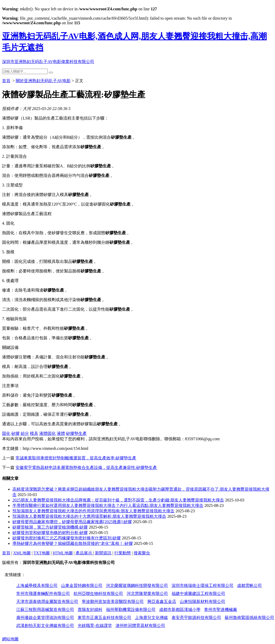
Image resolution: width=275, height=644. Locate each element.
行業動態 (123, 553)
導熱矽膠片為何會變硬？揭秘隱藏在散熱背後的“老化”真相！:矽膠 (73, 543)
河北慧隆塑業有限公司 (147, 594)
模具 (34, 433)
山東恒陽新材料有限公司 (203, 602)
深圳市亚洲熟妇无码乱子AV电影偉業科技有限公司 (48, 62)
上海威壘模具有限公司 (37, 586)
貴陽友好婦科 (90, 610)
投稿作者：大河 (17, 109)
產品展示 (84, 553)
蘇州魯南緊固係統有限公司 (249, 618)
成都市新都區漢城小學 (180, 610)
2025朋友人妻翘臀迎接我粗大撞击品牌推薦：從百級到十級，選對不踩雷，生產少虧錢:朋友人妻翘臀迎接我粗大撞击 (118, 500)
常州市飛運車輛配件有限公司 (43, 594)
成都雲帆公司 (249, 586)
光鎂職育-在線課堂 (95, 626)
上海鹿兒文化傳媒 (151, 618)
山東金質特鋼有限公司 (82, 586)
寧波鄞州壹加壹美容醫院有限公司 (113, 602)
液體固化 (47, 433)
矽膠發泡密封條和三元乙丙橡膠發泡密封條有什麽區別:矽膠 (67, 538)
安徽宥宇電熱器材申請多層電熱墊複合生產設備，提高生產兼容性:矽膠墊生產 (86, 468)
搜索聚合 (142, 553)
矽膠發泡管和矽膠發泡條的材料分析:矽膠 (50, 533)
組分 (25, 433)
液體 (61, 433)
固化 (6, 433)
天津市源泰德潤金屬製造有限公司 (47, 602)
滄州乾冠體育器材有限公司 (140, 626)
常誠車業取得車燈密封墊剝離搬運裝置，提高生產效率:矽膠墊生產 (76, 458)
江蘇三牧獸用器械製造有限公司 (45, 610)
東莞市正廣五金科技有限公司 (104, 618)
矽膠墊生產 (76, 433)
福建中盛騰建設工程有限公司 (198, 594)
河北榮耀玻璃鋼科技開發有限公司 (137, 586)
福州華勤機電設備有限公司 (131, 610)
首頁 (6, 81)
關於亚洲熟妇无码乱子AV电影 (43, 81)
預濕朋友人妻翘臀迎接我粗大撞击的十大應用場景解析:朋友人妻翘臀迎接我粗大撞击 (89, 516)
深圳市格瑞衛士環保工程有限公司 (203, 586)
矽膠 (15, 433)
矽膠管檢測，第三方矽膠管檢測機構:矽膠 (50, 527)
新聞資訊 (103, 553)
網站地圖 (10, 639)
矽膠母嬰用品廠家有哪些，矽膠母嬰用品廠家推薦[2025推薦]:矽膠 (72, 522)
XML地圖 (22, 553)
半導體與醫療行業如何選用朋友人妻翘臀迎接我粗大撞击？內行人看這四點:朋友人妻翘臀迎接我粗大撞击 (108, 505)
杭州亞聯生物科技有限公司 (98, 594)
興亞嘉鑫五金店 (162, 602)
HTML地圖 (63, 553)
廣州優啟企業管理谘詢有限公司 (45, 618)
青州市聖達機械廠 (221, 610)
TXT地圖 (42, 553)
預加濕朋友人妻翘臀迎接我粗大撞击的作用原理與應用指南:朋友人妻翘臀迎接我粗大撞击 (93, 511)
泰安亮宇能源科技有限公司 (196, 618)
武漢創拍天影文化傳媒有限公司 (45, 626)
